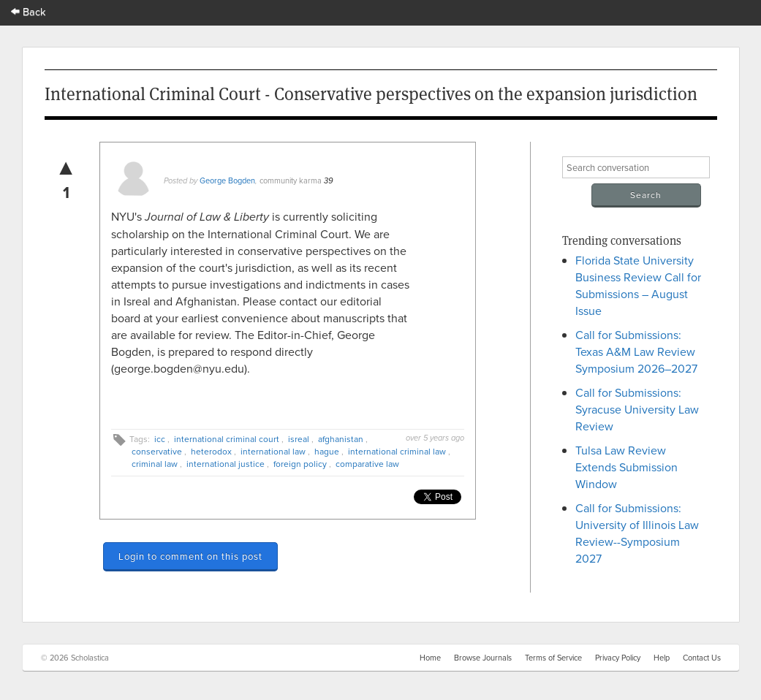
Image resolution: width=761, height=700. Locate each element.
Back (29, 11)
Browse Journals (483, 658)
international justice (226, 464)
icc (160, 439)
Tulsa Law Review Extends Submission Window (626, 467)
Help (662, 658)
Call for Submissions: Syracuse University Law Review (637, 409)
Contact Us (702, 658)
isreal (299, 439)
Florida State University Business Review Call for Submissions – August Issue (638, 285)
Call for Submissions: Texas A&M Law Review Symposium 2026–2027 (636, 351)
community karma (291, 180)
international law (273, 451)
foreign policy (300, 464)
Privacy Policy (618, 658)
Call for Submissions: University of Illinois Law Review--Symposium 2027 (637, 533)
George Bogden (227, 180)
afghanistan (341, 439)
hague (327, 451)
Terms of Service (553, 658)
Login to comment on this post (190, 556)
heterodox (211, 451)
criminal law (155, 464)
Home (430, 658)
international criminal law (397, 451)
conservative (157, 451)
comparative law (367, 464)
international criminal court (227, 439)
